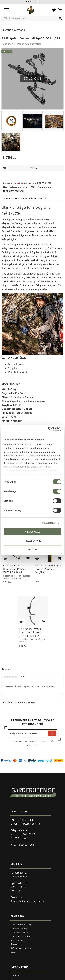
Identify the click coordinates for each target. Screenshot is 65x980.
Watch (35, 168)
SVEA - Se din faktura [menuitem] (21, 949)
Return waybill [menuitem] (17, 941)
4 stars (13, 677)
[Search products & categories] (30, 18)
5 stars (16, 677)
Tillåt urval (32, 541)
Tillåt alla (32, 532)
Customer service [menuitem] (19, 929)
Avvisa (33, 549)
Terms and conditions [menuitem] (21, 925)
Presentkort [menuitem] (16, 945)
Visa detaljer (49, 523)
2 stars (7, 677)
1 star (5, 677)
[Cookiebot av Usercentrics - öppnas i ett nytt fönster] (48, 429)
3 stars (10, 677)
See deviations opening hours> (27, 902)
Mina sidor (33, 2)
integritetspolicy (32, 745)
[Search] (60, 18)
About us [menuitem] (15, 976)
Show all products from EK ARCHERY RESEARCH (25, 199)
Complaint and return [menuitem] (21, 937)
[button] (7, 10)
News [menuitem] (13, 953)
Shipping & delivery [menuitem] (20, 933)
